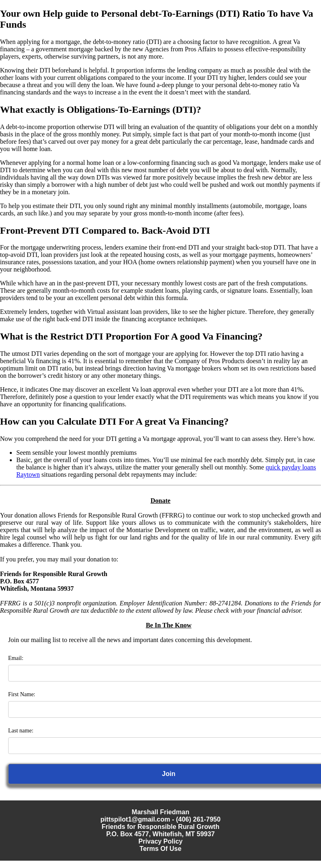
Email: (16, 658)
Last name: (21, 731)
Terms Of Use (161, 849)
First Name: (22, 694)
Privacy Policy (161, 841)
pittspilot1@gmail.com (135, 819)
